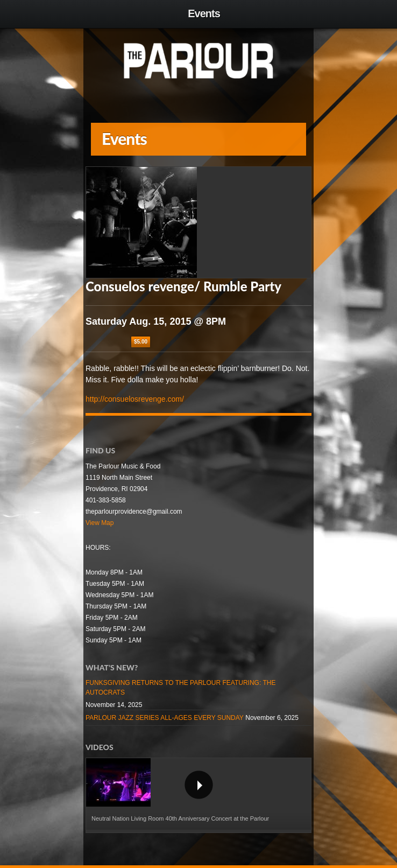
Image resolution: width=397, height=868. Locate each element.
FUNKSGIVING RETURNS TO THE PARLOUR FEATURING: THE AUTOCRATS (180, 688)
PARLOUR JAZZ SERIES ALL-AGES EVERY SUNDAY (165, 718)
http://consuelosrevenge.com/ (135, 399)
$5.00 (141, 342)
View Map (100, 523)
